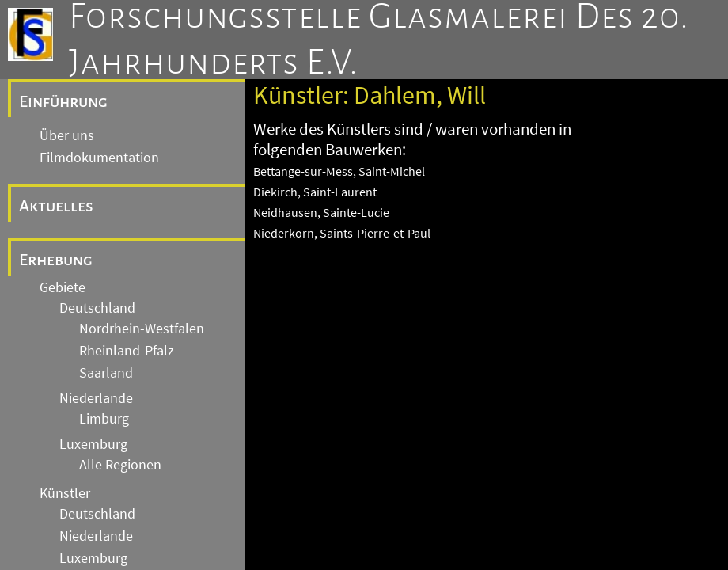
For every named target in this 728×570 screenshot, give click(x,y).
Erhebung (56, 260)
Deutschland (97, 308)
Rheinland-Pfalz (127, 351)
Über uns (67, 135)
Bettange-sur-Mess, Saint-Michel (339, 171)
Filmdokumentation (99, 158)
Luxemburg (93, 444)
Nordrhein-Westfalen (142, 329)
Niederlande (96, 398)
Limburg (104, 419)
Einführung (63, 101)
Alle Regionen (120, 465)
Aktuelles (56, 206)
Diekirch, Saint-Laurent (315, 192)
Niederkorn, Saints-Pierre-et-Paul (342, 233)
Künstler (65, 493)
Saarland (106, 373)
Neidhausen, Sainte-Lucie (321, 212)
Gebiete (63, 287)
